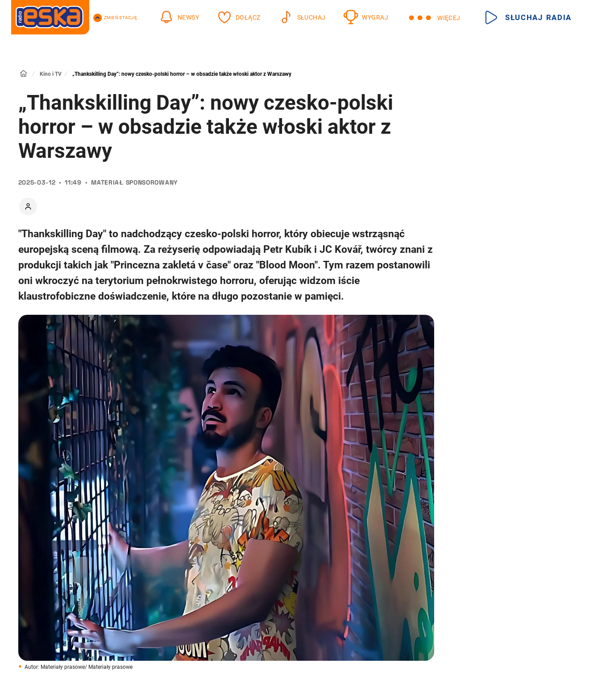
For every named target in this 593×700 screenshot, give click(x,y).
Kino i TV (51, 74)
